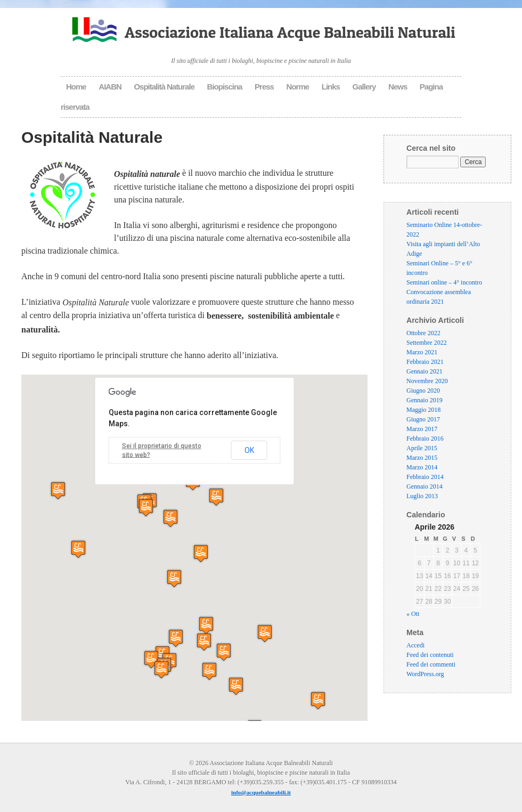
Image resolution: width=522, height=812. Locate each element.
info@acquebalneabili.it (261, 792)
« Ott (413, 614)
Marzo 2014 (422, 467)
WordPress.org (425, 675)
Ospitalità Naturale (164, 87)
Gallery (364, 87)
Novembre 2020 (427, 381)
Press (264, 87)
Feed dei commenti (431, 665)
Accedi (415, 646)
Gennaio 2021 (425, 371)
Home (76, 87)
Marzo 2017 (422, 429)
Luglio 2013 (422, 496)
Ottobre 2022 (423, 333)
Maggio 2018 (423, 410)
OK (249, 450)
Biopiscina (225, 87)
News (398, 87)
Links (331, 87)
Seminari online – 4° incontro (444, 282)
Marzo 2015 (422, 458)
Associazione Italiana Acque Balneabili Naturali (290, 32)
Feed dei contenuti (430, 655)
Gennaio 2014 (425, 486)
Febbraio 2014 (425, 477)
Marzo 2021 (422, 352)
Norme (298, 87)
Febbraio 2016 (425, 439)
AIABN (110, 87)
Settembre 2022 (427, 343)
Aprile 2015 (422, 448)
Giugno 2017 (423, 419)
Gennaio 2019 (425, 400)
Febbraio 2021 (425, 362)
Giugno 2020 (423, 391)
